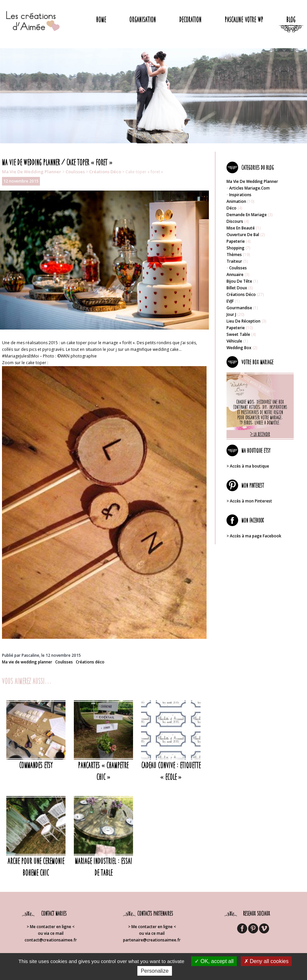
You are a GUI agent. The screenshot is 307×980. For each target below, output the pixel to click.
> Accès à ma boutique (248, 466)
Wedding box (239, 348)
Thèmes (234, 255)
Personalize (155, 971)
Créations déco (105, 172)
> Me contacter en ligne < (51, 927)
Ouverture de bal (243, 235)
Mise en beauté (241, 228)
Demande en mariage (247, 215)
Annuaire (235, 275)
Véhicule (234, 341)
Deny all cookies (266, 961)
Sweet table (238, 334)
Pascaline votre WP (244, 19)
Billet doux (237, 288)
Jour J (231, 314)
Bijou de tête (239, 281)
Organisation (143, 19)
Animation (236, 201)
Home (101, 19)
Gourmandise (239, 308)
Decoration (190, 19)
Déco (231, 208)
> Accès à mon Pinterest (249, 501)
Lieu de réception (243, 321)
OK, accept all (214, 961)
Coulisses (75, 172)
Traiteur (234, 261)
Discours (235, 221)
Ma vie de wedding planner (32, 172)
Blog (291, 19)
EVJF (230, 301)
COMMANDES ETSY (36, 765)
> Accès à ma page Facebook (254, 536)
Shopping (235, 248)
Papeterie (236, 241)
